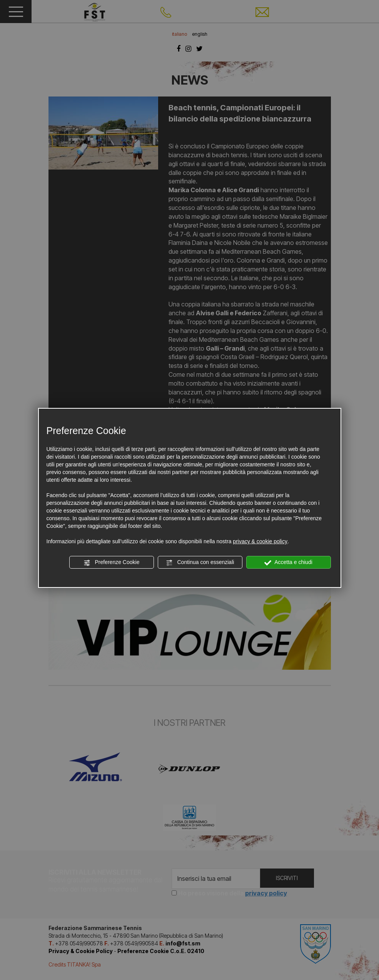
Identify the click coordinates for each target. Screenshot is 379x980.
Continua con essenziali (200, 562)
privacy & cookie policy (260, 541)
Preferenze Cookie (112, 562)
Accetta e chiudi (288, 562)
